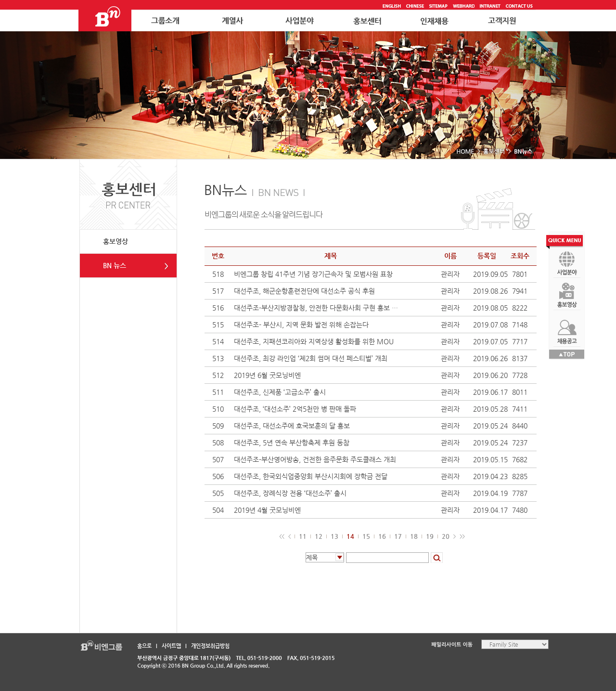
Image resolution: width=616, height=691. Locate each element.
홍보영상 (115, 241)
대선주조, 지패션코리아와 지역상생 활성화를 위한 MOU (314, 341)
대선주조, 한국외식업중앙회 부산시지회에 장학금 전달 (311, 476)
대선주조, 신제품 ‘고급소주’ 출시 (280, 392)
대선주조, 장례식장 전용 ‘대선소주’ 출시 (290, 493)
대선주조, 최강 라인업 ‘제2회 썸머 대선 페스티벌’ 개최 (311, 358)
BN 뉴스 (115, 265)
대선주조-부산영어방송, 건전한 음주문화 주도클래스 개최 (315, 459)
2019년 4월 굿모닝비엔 (267, 510)
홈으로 (144, 646)
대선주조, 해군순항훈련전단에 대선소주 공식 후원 (304, 291)
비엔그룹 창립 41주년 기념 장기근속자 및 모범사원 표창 (313, 274)
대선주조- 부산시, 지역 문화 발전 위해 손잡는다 (301, 325)
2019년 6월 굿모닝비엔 (267, 375)
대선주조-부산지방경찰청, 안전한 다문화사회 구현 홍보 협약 (316, 308)
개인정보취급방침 (210, 646)
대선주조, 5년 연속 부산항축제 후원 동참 (292, 443)
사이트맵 (171, 646)
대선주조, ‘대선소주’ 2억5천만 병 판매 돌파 (295, 409)
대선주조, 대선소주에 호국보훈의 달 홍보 (292, 426)
